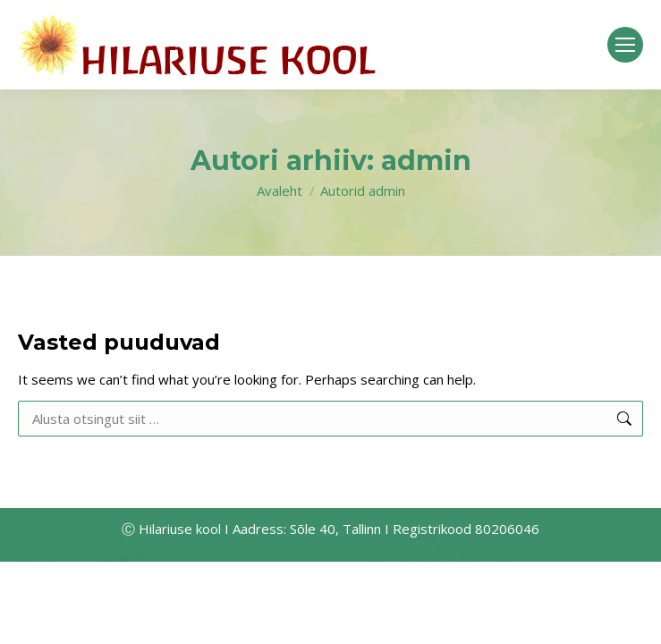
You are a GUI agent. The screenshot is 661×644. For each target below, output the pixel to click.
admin (426, 161)
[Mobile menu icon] (625, 45)
